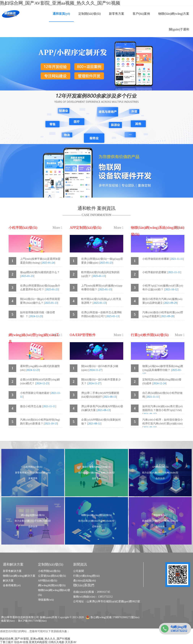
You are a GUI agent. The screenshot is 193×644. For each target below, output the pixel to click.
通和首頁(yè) (61, 14)
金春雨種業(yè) (12, 585)
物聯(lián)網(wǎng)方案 (174, 14)
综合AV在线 (21, 642)
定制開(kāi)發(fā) (90, 14)
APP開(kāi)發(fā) (48, 581)
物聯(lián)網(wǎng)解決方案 (19, 576)
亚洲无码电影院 (38, 642)
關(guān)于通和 (179, 29)
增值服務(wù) (46, 600)
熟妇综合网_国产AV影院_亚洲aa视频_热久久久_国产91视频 (60, 3)
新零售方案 (117, 14)
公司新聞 (79, 571)
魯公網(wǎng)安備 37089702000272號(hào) (113, 617)
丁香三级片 (7, 642)
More (57, 228)
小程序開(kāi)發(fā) (49, 571)
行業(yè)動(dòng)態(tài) (86, 576)
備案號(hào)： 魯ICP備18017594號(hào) (24, 621)
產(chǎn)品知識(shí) (85, 581)
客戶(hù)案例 (141, 14)
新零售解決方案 (12, 571)
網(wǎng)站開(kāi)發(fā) (52, 585)
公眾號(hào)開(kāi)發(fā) (52, 576)
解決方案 (8, 581)
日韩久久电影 (56, 642)
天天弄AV (71, 642)
